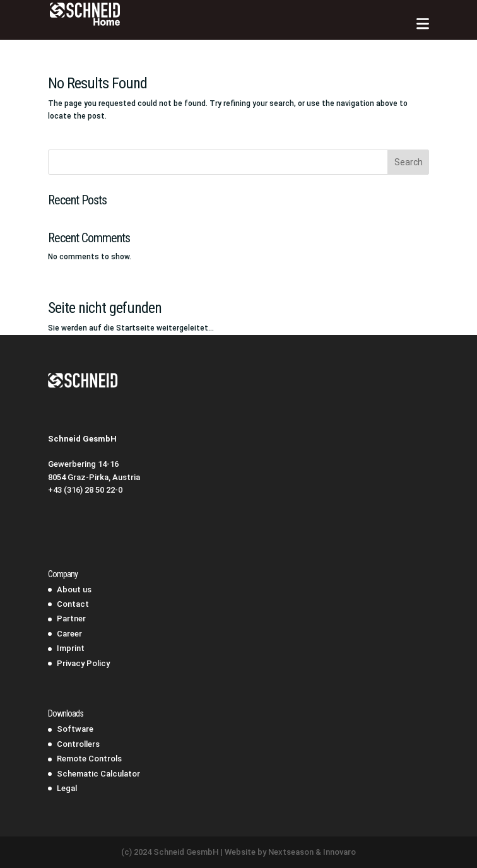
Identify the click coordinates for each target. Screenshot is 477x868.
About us (74, 589)
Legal (67, 788)
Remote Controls (89, 759)
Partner (71, 619)
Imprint (71, 648)
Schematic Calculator (98, 774)
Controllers (78, 744)
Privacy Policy (83, 663)
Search (409, 162)
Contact (73, 604)
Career (69, 634)
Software (75, 729)
